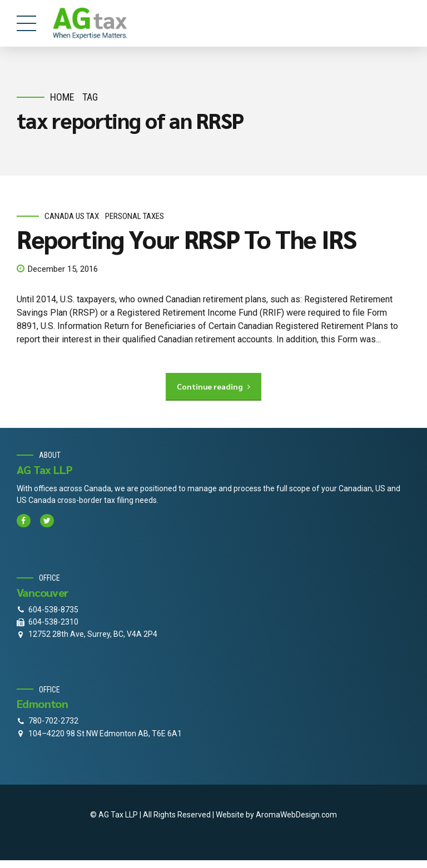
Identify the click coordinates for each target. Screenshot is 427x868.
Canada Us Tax (72, 216)
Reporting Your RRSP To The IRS (187, 239)
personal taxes (135, 216)
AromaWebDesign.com (296, 815)
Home (62, 97)
